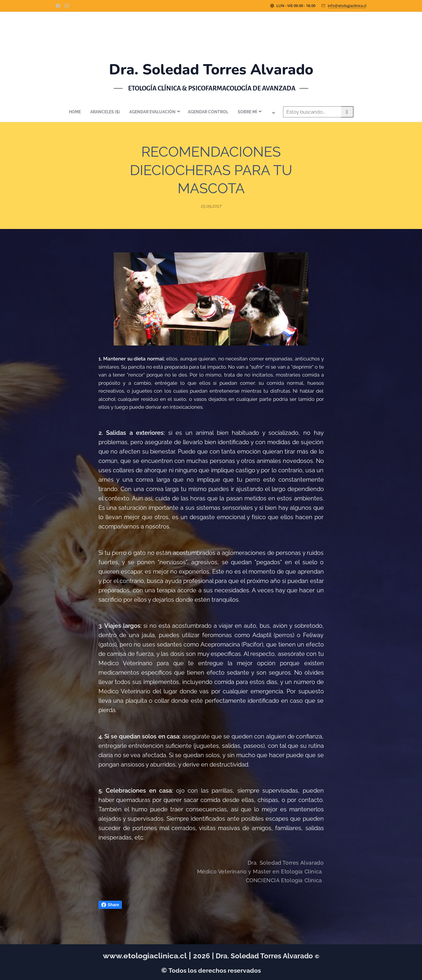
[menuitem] (149, 112)
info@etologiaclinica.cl (347, 6)
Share (110, 905)
